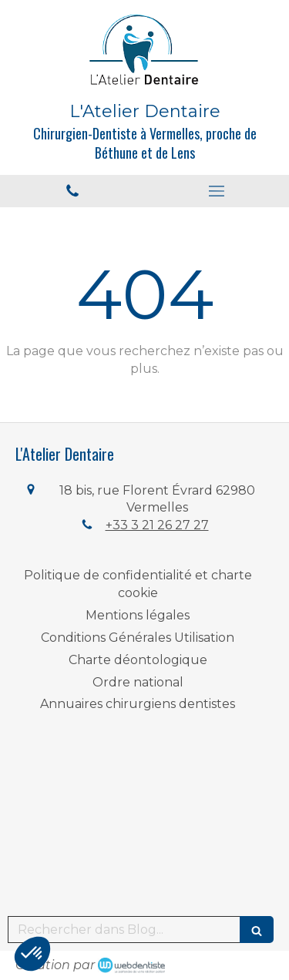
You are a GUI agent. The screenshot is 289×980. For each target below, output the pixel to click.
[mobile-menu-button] (217, 191)
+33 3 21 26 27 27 (157, 525)
